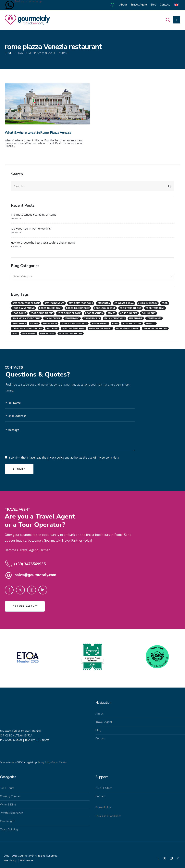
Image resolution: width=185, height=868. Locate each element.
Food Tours (7, 788)
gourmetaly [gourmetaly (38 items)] (149, 313)
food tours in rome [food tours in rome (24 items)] (42, 313)
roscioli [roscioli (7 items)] (150, 323)
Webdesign (11, 860)
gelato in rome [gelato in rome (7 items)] (129, 313)
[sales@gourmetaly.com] (70, 575)
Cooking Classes (10, 796)
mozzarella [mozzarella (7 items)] (19, 323)
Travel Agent (139, 5)
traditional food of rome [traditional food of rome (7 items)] (27, 328)
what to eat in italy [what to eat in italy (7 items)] (100, 328)
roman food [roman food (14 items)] (50, 323)
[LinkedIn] (43, 590)
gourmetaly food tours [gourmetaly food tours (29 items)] (26, 318)
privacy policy (55, 457)
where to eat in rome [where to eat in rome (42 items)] (155, 328)
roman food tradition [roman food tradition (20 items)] (74, 323)
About (123, 5)
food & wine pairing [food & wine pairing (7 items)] (23, 308)
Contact (165, 5)
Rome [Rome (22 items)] (115, 323)
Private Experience (12, 813)
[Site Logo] (27, 20)
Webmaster (27, 860)
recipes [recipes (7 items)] (34, 323)
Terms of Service (59, 762)
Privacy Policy (44, 762)
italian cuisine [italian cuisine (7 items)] (53, 318)
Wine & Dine (8, 805)
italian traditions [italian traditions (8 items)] (114, 318)
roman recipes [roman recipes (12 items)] (100, 323)
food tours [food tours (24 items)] (19, 313)
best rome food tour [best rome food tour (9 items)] (81, 303)
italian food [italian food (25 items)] (72, 318)
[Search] (170, 186)
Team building (9, 829)
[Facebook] (9, 590)
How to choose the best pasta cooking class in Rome (43, 242)
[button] (168, 20)
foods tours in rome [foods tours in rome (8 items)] (78, 308)
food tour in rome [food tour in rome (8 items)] (130, 308)
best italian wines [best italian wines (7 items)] (54, 303)
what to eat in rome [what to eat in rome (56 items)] (127, 328)
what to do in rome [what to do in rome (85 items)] (74, 328)
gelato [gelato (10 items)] (111, 313)
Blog (153, 5)
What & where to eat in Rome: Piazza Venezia (38, 133)
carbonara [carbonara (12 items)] (104, 303)
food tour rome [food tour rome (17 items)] (155, 308)
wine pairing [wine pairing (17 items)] (29, 334)
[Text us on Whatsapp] (10, 5)
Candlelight (7, 821)
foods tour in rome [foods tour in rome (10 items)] (50, 308)
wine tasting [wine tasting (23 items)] (47, 334)
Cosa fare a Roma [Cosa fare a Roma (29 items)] (124, 303)
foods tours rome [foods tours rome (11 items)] (105, 308)
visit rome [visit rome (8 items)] (52, 328)
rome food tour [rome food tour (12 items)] (132, 323)
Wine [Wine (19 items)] (15, 334)
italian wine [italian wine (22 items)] (136, 318)
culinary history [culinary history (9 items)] (148, 303)
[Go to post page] (47, 104)
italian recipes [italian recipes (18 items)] (92, 318)
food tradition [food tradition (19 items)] (94, 313)
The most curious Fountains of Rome (34, 214)
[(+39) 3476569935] (70, 564)
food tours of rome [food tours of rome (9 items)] (69, 313)
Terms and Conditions (108, 816)
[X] (20, 590)
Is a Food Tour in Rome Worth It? (31, 228)
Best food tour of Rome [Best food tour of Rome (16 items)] (26, 303)
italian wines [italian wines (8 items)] (154, 318)
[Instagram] (32, 590)
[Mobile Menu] (177, 20)
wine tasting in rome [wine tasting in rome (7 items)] (71, 334)
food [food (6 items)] (165, 303)
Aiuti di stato (104, 788)
